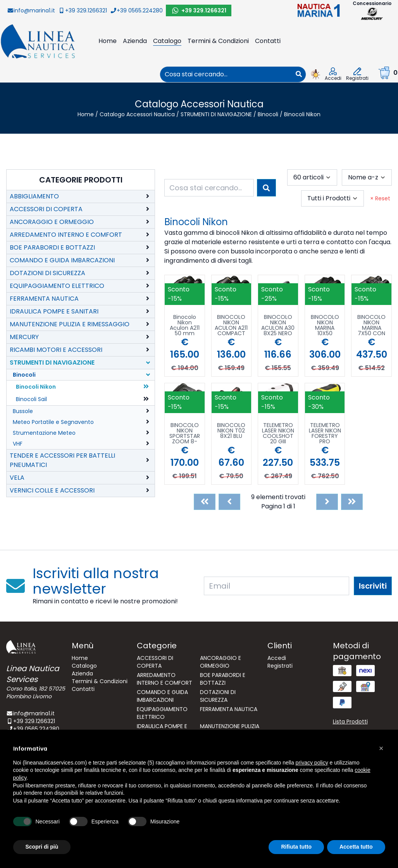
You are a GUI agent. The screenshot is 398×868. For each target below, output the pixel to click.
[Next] (327, 502)
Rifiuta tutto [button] (296, 847)
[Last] (352, 502)
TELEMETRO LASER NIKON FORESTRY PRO (325, 433)
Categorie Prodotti (81, 180)
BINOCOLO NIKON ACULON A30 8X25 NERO (278, 325)
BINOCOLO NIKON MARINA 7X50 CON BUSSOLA (371, 325)
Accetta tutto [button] (356, 847)
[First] (205, 502)
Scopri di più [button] (42, 847)
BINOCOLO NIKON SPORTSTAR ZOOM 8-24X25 (185, 433)
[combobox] (226, 74)
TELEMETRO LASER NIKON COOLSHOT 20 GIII (278, 433)
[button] (381, 748)
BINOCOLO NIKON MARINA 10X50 (325, 325)
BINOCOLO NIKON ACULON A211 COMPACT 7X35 (231, 325)
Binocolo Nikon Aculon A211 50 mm (185, 325)
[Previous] (229, 502)
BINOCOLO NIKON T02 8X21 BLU (231, 431)
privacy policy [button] (312, 763)
